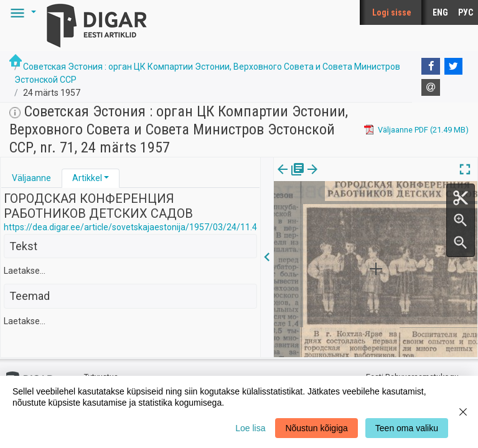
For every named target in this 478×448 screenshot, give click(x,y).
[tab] (31, 178)
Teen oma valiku (407, 428)
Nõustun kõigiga (316, 428)
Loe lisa (250, 428)
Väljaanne (31, 178)
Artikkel (87, 178)
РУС (466, 12)
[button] (21, 12)
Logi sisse (392, 12)
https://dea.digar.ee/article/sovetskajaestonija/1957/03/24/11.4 (130, 227)
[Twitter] (454, 67)
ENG (440, 12)
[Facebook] (431, 67)
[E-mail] (431, 88)
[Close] (463, 412)
